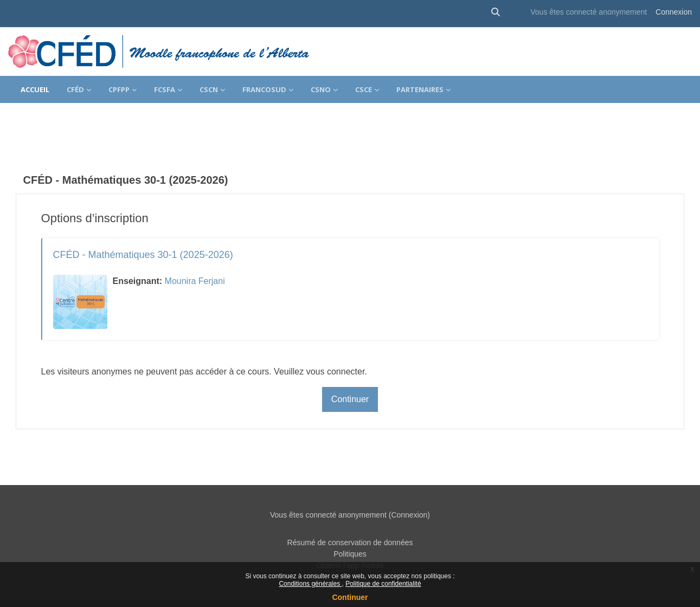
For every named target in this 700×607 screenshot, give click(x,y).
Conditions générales (310, 584)
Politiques (350, 534)
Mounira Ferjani (210, 261)
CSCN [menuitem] (209, 89)
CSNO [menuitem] (321, 89)
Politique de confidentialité (383, 584)
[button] (496, 12)
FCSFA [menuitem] (165, 89)
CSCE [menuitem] (364, 89)
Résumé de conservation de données (350, 523)
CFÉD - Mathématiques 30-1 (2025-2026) (158, 235)
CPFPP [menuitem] (119, 89)
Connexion (674, 12)
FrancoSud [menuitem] (264, 89)
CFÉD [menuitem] (75, 89)
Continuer (350, 597)
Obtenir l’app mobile (350, 546)
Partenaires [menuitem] (420, 89)
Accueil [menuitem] (35, 89)
